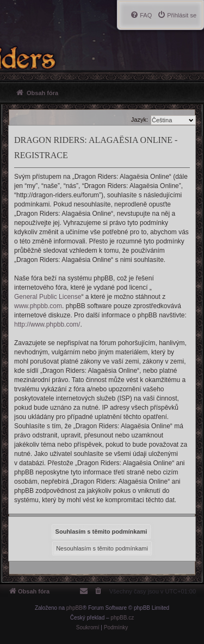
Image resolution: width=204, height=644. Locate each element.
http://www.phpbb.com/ (47, 324)
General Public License (48, 297)
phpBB (75, 608)
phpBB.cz (122, 618)
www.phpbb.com (38, 306)
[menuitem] (177, 15)
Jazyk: (140, 120)
